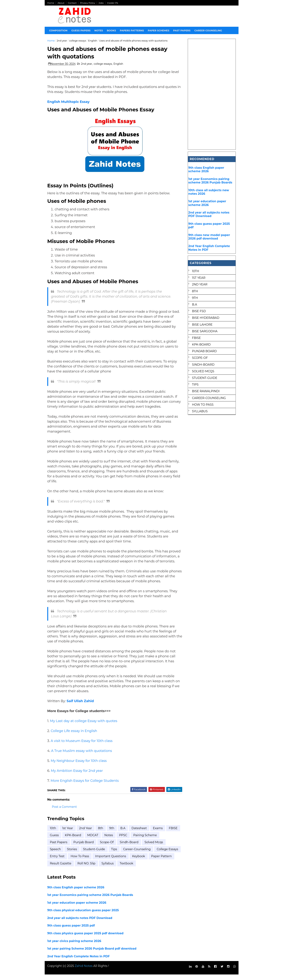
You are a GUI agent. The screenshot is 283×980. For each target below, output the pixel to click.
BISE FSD (199, 311)
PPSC (138, 841)
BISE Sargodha (205, 331)
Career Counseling (208, 30)
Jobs (101, 3)
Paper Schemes (159, 30)
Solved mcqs (154, 848)
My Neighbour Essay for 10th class (79, 766)
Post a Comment (65, 812)
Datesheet (139, 834)
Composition (58, 30)
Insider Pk (113, 3)
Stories (72, 855)
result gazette (87, 869)
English (93, 41)
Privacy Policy (88, 3)
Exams (158, 834)
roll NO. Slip (113, 869)
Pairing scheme (160, 841)
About (61, 3)
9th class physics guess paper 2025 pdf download (86, 939)
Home (51, 3)
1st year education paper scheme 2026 (77, 908)
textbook (153, 869)
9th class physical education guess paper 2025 (83, 916)
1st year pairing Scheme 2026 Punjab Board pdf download (92, 954)
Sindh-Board (129, 848)
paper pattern (60, 869)
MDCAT (108, 841)
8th (101, 834)
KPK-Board (88, 841)
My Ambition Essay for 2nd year (77, 776)
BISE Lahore (202, 325)
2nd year (62, 41)
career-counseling (137, 855)
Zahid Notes (84, 971)
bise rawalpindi (206, 391)
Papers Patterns (132, 30)
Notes (99, 30)
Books (112, 30)
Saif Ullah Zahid (80, 706)
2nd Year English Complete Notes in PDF (79, 962)
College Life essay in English (74, 736)
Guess (69, 841)
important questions (138, 862)
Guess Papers (81, 30)
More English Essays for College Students (85, 786)
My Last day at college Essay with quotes (84, 726)
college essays (78, 41)
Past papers (182, 30)
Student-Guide (94, 855)
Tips (114, 855)
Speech (56, 855)
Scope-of (107, 848)
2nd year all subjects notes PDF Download (80, 923)
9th (112, 834)
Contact (72, 3)
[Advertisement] (212, 94)
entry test (85, 862)
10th (53, 834)
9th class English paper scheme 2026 (76, 893)
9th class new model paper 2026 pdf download (209, 237)
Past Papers (59, 848)
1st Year (68, 834)
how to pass (107, 862)
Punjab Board (84, 848)
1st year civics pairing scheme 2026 (74, 946)
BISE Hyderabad (206, 318)
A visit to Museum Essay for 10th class (82, 746)
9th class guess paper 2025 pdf (71, 931)
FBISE (54, 841)
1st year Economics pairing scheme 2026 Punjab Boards (90, 900)
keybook (166, 862)
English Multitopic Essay (69, 102)
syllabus (134, 869)
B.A (123, 834)
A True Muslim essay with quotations (82, 756)
